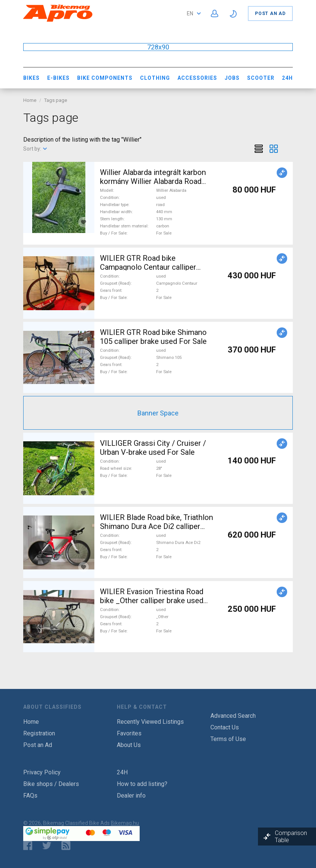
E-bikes (58, 78)
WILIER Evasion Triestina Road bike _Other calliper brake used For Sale (152, 601)
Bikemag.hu (125, 823)
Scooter (261, 78)
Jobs (232, 78)
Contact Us (225, 727)
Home (30, 100)
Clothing (155, 78)
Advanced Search (233, 716)
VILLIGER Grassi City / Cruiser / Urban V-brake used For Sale (153, 448)
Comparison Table (291, 837)
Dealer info (131, 796)
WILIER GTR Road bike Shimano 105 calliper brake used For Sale (153, 337)
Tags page (56, 100)
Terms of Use (228, 739)
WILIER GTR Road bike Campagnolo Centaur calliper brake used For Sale (148, 267)
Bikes (31, 78)
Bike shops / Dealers (51, 784)
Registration (39, 733)
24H (287, 78)
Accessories (197, 78)
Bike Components (105, 78)
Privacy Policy (42, 772)
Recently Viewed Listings (150, 722)
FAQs (30, 796)
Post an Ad (270, 13)
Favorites (129, 733)
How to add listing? (142, 784)
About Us (129, 745)
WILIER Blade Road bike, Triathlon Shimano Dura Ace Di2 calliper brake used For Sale (157, 526)
